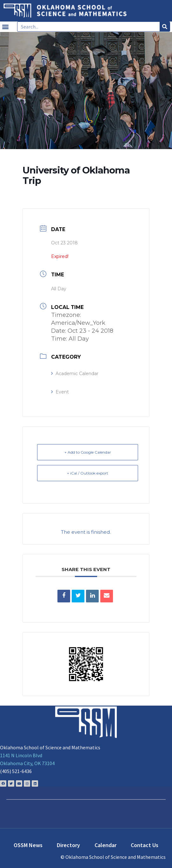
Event (60, 392)
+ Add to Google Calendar (88, 452)
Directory (68, 845)
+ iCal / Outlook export (88, 473)
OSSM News (28, 845)
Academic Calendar (75, 374)
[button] (5, 27)
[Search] (165, 27)
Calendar (106, 845)
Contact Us (145, 845)
